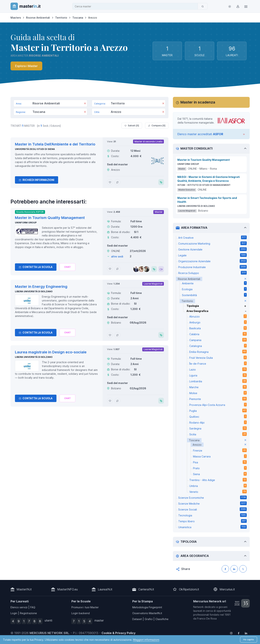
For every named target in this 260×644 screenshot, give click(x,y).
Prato (220, 468)
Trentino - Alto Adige (218, 480)
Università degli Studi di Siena (35, 149)
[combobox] (136, 6)
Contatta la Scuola (36, 267)
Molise (218, 393)
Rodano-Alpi (218, 422)
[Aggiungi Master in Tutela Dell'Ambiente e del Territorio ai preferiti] (110, 182)
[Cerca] (203, 6)
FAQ (33, 607)
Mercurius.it (227, 589)
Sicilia (218, 434)
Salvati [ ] (132, 126)
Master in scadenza (198, 102)
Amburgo (218, 322)
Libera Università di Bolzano (34, 291)
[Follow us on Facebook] (239, 633)
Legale (212, 255)
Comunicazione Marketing (212, 243)
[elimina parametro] (245, 279)
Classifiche (162, 619)
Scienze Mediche (212, 503)
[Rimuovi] (85, 104)
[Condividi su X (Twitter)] (243, 569)
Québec (218, 416)
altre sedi (117, 256)
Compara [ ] (157, 126)
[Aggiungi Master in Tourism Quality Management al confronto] (117, 269)
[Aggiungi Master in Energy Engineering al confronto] (117, 335)
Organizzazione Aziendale (212, 261)
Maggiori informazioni (146, 640)
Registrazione (28, 613)
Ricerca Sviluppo (212, 273)
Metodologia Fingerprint (147, 607)
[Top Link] (246, 6)
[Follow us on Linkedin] (246, 633)
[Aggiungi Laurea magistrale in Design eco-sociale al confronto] (117, 401)
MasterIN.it (24, 589)
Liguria (218, 375)
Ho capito (249, 639)
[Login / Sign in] (238, 6)
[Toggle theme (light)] (230, 6)
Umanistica (212, 527)
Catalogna (218, 346)
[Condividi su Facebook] (225, 569)
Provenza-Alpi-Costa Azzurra (218, 405)
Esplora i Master (26, 66)
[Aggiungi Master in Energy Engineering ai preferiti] (110, 335)
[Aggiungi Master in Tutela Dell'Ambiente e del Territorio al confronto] (117, 182)
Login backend (81, 613)
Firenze (220, 450)
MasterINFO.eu (67, 589)
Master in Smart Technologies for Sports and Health (207, 200)
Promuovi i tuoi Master (85, 607)
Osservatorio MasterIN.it (147, 613)
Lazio (218, 369)
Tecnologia (212, 515)
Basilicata (218, 328)
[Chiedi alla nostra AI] (67, 267)
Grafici (149, 619)
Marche (218, 387)
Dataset (137, 619)
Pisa (220, 462)
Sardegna (218, 428)
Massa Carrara (220, 456)
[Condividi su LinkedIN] (234, 569)
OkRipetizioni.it (189, 589)
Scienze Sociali (212, 509)
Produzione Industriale (212, 267)
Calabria (218, 334)
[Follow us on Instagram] (231, 633)
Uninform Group (26, 223)
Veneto (218, 492)
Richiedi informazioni (37, 180)
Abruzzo (218, 316)
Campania (218, 340)
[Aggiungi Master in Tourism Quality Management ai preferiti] (110, 269)
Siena (220, 474)
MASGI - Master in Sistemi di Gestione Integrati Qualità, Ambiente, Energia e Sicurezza (209, 179)
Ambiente (214, 283)
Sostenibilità (214, 295)
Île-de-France (218, 363)
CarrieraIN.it (146, 589)
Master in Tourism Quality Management (204, 160)
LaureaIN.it (105, 589)
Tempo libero (212, 521)
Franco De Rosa (207, 618)
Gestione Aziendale (212, 249)
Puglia (218, 410)
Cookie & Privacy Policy (118, 633)
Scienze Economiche (212, 497)
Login (14, 613)
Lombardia (218, 381)
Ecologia (214, 289)
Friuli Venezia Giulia (218, 357)
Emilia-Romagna (218, 352)
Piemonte (218, 399)
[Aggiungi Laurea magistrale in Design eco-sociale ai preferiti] (110, 401)
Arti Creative (212, 237)
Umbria (218, 486)
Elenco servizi (19, 607)
